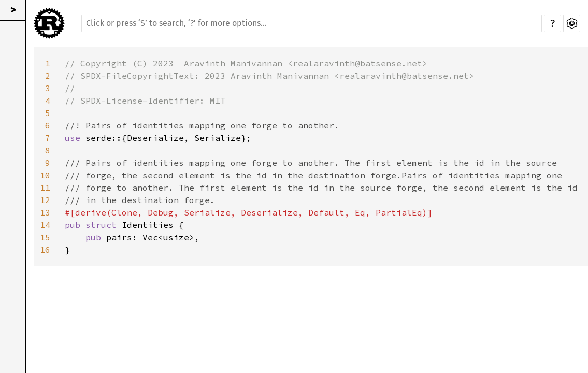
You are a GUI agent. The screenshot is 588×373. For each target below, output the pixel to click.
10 (45, 175)
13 (45, 212)
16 (45, 250)
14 (45, 225)
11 (45, 188)
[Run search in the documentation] (312, 23)
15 (45, 237)
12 (45, 200)
